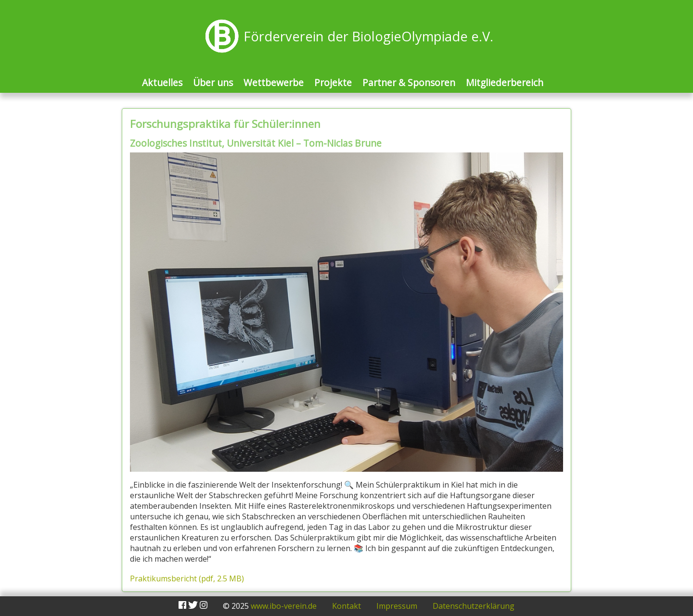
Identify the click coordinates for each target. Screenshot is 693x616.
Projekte (333, 82)
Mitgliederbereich (505, 82)
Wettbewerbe (274, 82)
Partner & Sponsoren (409, 82)
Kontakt (346, 606)
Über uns (213, 82)
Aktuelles (162, 82)
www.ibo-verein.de (284, 606)
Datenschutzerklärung (474, 606)
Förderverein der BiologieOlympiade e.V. (368, 36)
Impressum (397, 606)
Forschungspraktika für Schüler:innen (225, 124)
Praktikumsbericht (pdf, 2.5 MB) (187, 578)
